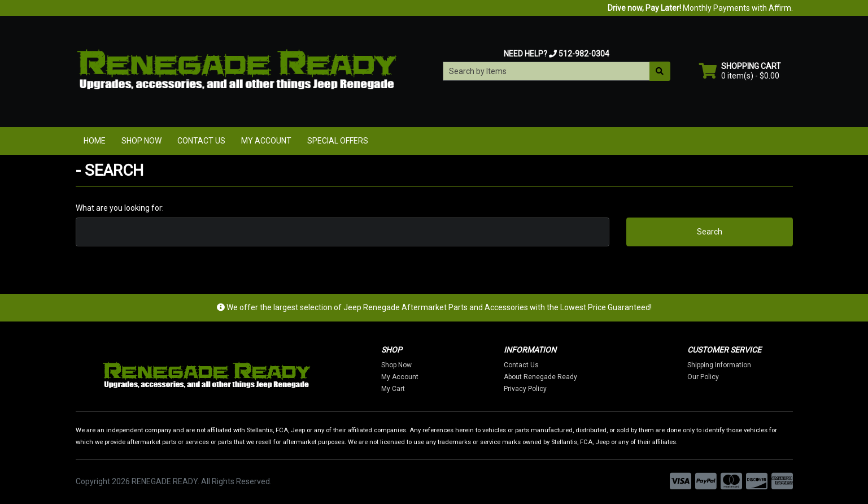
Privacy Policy (525, 389)
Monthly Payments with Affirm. (700, 8)
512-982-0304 (584, 54)
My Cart (393, 389)
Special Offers (338, 141)
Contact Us (201, 141)
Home (95, 141)
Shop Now (141, 141)
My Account (266, 141)
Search (710, 232)
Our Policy (703, 377)
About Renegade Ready (540, 377)
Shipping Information (719, 365)
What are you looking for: (120, 208)
